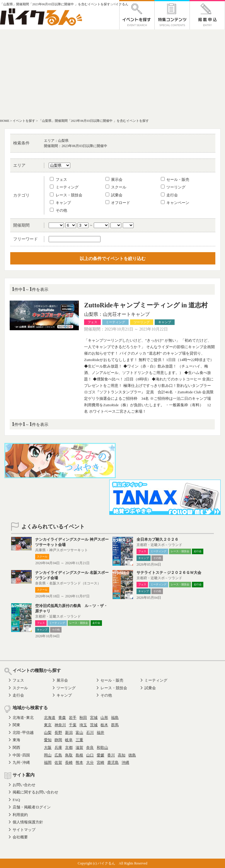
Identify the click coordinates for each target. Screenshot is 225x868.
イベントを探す (24, 121)
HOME (5, 121)
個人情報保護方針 (28, 822)
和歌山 (102, 748)
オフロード (118, 203)
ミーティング (64, 187)
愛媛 (100, 755)
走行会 (169, 195)
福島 (115, 718)
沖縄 (125, 762)
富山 (79, 733)
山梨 (48, 733)
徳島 (132, 755)
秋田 (83, 718)
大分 (90, 762)
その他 (58, 210)
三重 (79, 740)
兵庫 (58, 748)
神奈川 (60, 725)
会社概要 (20, 837)
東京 (48, 725)
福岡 (48, 762)
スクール (116, 187)
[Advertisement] (112, 73)
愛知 (48, 740)
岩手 (73, 718)
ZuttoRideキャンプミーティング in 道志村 (146, 305)
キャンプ (60, 203)
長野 (58, 733)
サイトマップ (24, 830)
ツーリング (173, 187)
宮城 (94, 718)
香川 (111, 755)
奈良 (90, 748)
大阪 (48, 748)
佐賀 (58, 762)
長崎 (69, 762)
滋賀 (79, 748)
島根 (79, 755)
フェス (58, 180)
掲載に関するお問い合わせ (35, 792)
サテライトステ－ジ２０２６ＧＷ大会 (169, 573)
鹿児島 (113, 762)
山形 (104, 718)
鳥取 (69, 755)
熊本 (79, 762)
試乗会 (114, 195)
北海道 (50, 718)
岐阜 (69, 740)
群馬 (115, 725)
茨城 (94, 725)
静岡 (58, 740)
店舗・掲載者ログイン (32, 807)
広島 (58, 755)
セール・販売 (175, 180)
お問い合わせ (24, 785)
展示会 (114, 180)
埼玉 (83, 725)
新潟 (69, 733)
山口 (90, 755)
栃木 (104, 725)
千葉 (73, 725)
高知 (122, 755)
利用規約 (20, 815)
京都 (69, 748)
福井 (100, 733)
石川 (90, 733)
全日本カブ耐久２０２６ (157, 539)
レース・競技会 (66, 195)
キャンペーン (175, 203)
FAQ (16, 800)
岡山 (48, 755)
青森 (62, 718)
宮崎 (100, 762)
